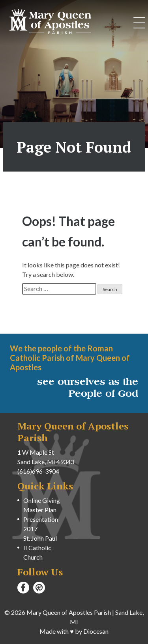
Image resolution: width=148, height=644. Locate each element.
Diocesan (96, 631)
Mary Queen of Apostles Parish (69, 612)
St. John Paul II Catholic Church (40, 548)
